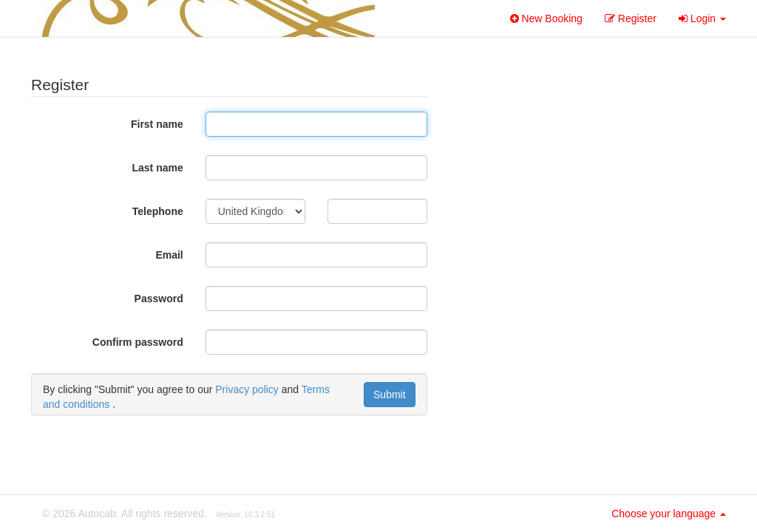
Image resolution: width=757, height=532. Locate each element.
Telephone (158, 211)
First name (157, 124)
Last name (158, 168)
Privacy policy (247, 389)
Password (159, 299)
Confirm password (138, 342)
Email (169, 255)
